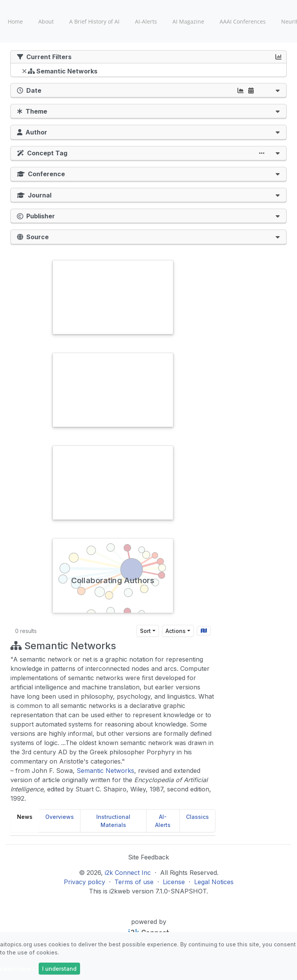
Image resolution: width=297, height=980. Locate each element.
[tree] (148, 72)
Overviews (60, 817)
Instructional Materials (113, 821)
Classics (197, 817)
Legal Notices (214, 882)
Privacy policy (84, 882)
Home (15, 21)
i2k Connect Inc (128, 873)
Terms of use (134, 882)
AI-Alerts (146, 21)
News (25, 817)
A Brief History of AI (94, 21)
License (174, 882)
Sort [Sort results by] (145, 631)
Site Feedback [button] (148, 857)
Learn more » (18, 969)
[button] (278, 90)
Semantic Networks (105, 771)
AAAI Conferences (243, 21)
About (46, 21)
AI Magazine (188, 21)
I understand (59, 969)
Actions (176, 631)
